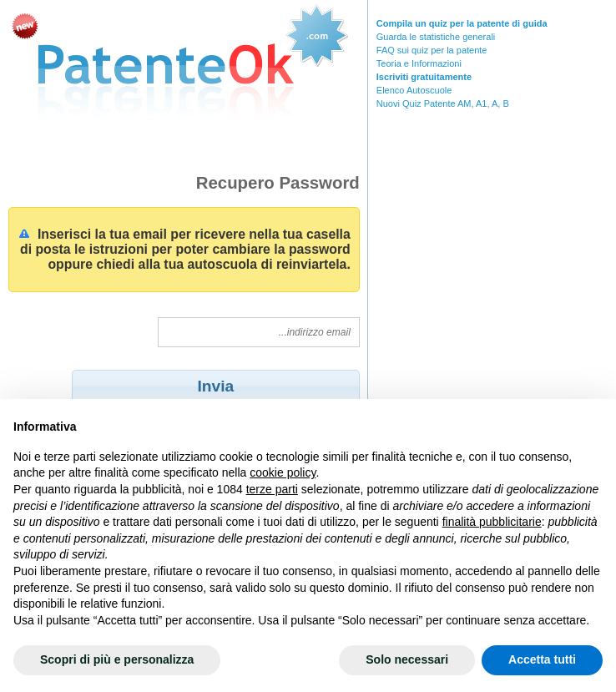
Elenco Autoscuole (414, 90)
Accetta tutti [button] (542, 659)
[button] (216, 386)
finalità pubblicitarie (492, 522)
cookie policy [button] (283, 472)
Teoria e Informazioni (419, 63)
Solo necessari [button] (407, 659)
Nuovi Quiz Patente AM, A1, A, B (443, 104)
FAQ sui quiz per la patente (432, 50)
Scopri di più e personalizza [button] (117, 659)
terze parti (272, 489)
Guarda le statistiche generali (436, 37)
